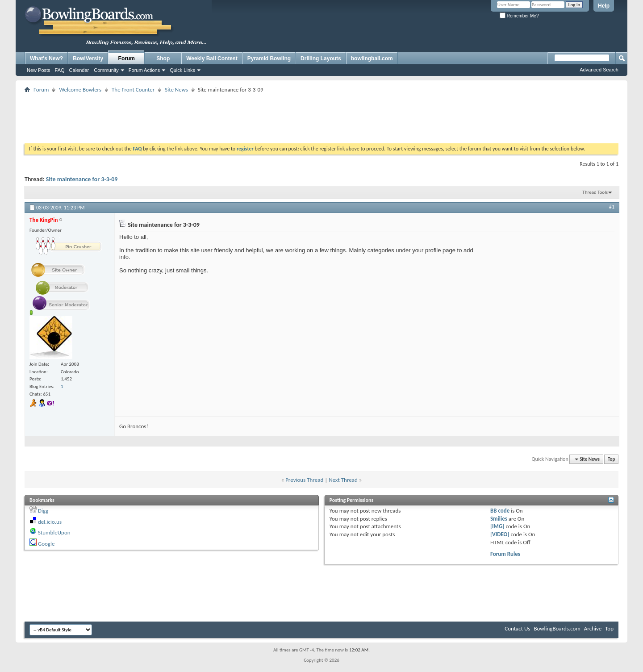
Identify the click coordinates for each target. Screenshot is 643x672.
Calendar (79, 70)
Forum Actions (144, 70)
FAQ (60, 70)
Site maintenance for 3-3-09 (82, 179)
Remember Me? (519, 16)
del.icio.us (50, 522)
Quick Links (182, 70)
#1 (612, 207)
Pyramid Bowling (269, 58)
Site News (176, 90)
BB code (500, 511)
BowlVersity (88, 58)
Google (46, 544)
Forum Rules (505, 554)
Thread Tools (595, 192)
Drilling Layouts (321, 58)
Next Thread (343, 480)
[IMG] (497, 526)
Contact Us (517, 628)
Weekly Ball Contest (212, 58)
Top (611, 459)
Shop (163, 58)
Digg (43, 511)
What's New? (46, 58)
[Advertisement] (321, 115)
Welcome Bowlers (80, 90)
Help (604, 6)
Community (106, 70)
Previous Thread (304, 480)
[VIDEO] (500, 534)
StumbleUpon (54, 532)
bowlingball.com (372, 58)
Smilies (499, 519)
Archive (593, 628)
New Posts (39, 70)
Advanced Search (599, 70)
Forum (127, 58)
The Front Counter (133, 90)
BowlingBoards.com (557, 628)
